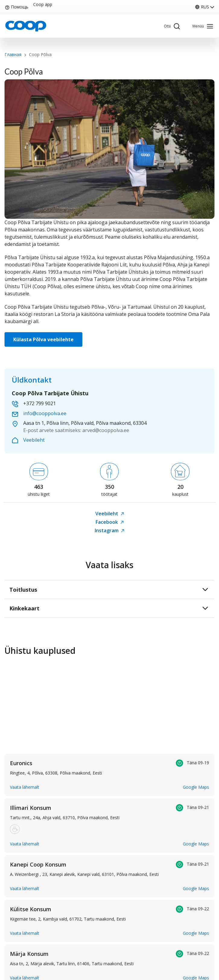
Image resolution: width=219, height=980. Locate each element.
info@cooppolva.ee (45, 413)
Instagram (109, 530)
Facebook (110, 522)
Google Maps (196, 787)
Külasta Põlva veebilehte (43, 339)
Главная (13, 54)
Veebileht (34, 440)
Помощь (17, 7)
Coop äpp (43, 5)
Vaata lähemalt (25, 787)
